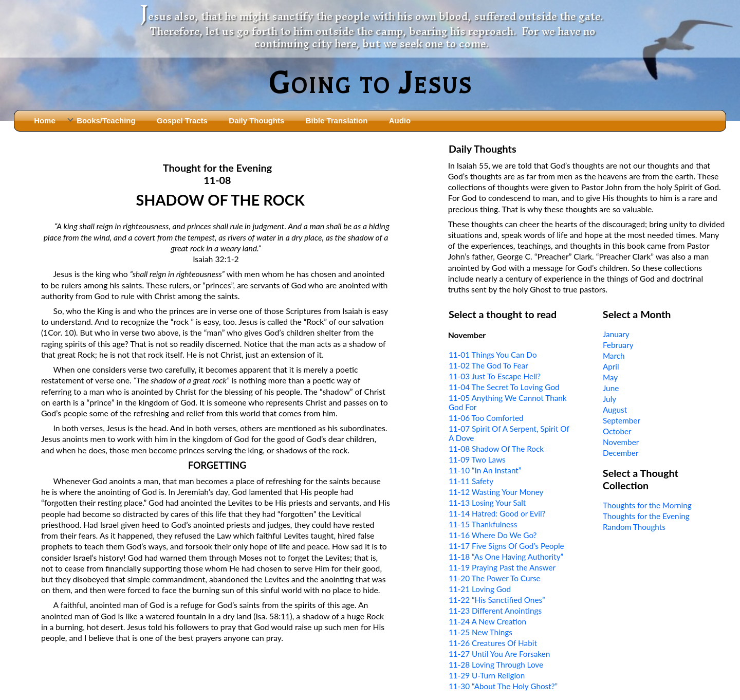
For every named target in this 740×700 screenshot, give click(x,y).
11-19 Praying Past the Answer (502, 567)
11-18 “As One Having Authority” (506, 557)
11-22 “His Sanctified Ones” (497, 600)
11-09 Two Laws (477, 459)
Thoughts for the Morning (647, 505)
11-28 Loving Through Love (496, 665)
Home (45, 121)
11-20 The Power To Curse (495, 578)
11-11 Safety (471, 481)
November (621, 442)
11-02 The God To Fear (488, 365)
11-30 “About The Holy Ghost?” (503, 686)
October (617, 431)
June (611, 388)
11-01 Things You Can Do (493, 355)
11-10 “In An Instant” (485, 470)
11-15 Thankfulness (483, 524)
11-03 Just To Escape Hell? (495, 376)
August (615, 410)
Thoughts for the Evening (646, 516)
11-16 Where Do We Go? (493, 535)
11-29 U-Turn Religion (487, 675)
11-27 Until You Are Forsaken (499, 654)
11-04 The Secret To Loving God (504, 387)
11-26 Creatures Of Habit (493, 643)
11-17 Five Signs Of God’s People (506, 546)
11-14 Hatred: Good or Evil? (497, 513)
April (611, 366)
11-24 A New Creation (487, 621)
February (618, 345)
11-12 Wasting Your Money (496, 492)
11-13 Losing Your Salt (487, 503)
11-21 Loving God (480, 589)
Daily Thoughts (256, 121)
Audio (400, 121)
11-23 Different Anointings (495, 611)
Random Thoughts (634, 527)
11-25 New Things (480, 632)
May (610, 377)
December (621, 453)
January (616, 334)
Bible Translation (337, 121)
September (622, 420)
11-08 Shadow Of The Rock (496, 449)
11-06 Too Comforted (486, 418)
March (614, 356)
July (609, 399)
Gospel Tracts (182, 121)
